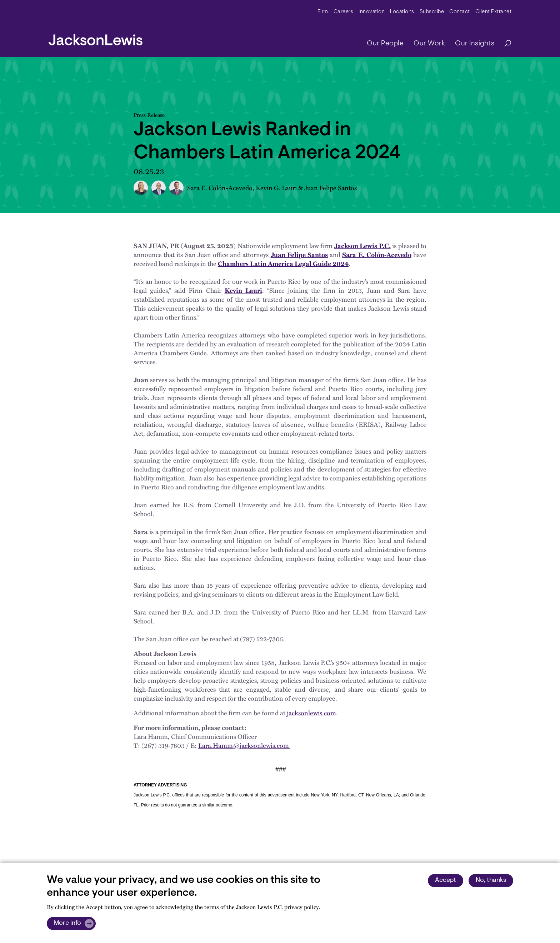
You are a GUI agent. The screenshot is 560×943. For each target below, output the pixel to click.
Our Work (429, 44)
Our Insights (475, 44)
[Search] (504, 44)
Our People (385, 44)
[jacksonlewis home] (96, 38)
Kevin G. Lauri (276, 188)
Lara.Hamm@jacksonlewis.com (244, 745)
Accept (446, 880)
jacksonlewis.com (311, 713)
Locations (402, 12)
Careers (344, 12)
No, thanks (491, 880)
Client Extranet (494, 12)
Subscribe (432, 12)
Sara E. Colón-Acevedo (220, 188)
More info (67, 923)
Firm (323, 12)
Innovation (372, 12)
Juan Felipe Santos (331, 188)
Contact (460, 12)
